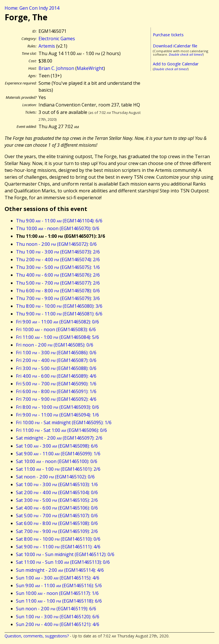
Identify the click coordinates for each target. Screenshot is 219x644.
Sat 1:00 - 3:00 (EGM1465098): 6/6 (57, 446)
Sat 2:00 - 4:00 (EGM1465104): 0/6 (57, 492)
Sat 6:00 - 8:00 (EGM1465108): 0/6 (57, 523)
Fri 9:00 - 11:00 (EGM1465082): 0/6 (57, 322)
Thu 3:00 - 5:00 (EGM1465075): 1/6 (58, 267)
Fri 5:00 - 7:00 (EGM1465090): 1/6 (56, 384)
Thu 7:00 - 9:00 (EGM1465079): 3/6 (58, 298)
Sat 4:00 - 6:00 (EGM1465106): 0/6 (57, 508)
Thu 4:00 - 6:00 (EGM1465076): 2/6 (58, 275)
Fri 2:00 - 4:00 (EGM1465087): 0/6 (56, 360)
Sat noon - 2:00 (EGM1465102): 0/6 (55, 477)
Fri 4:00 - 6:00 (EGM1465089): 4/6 (56, 376)
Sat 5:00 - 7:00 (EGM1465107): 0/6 (57, 516)
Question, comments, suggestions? (37, 636)
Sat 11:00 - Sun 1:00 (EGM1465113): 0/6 (63, 562)
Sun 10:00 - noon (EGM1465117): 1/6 (57, 593)
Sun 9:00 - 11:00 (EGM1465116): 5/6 (59, 585)
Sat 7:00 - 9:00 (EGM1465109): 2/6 (57, 531)
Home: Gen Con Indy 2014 (32, 8)
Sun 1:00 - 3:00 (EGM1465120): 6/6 (58, 617)
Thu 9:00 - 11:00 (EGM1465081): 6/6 (59, 314)
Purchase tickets (168, 35)
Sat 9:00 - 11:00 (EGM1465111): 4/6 (58, 547)
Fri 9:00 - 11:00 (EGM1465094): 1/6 (57, 415)
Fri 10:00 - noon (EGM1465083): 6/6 (56, 329)
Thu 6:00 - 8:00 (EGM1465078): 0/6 (58, 291)
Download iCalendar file (175, 46)
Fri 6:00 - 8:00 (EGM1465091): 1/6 (56, 391)
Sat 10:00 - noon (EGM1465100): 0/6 (57, 461)
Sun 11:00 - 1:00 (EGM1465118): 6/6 (59, 601)
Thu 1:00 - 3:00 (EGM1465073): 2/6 (58, 252)
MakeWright (90, 68)
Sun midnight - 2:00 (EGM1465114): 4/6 (60, 570)
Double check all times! (186, 54)
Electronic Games (57, 39)
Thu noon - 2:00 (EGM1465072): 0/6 (56, 244)
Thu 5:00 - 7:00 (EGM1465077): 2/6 (58, 283)
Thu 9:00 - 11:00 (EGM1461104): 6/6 (59, 221)
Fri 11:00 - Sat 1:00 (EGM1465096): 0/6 (61, 430)
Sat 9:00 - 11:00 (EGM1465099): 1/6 (58, 454)
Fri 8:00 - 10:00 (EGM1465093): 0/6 (57, 407)
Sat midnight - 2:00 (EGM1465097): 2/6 (59, 438)
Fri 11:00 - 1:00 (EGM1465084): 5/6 (57, 337)
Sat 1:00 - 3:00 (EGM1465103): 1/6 (57, 484)
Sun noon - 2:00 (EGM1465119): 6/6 (56, 609)
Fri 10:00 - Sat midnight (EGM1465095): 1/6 (64, 422)
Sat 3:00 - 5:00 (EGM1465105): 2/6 (57, 500)
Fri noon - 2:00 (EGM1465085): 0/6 (55, 345)
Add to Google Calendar (176, 64)
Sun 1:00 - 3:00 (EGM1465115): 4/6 (58, 578)
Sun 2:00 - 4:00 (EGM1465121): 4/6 (58, 624)
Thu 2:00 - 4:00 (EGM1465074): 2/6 (58, 259)
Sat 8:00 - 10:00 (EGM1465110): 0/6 (58, 539)
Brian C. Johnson (56, 68)
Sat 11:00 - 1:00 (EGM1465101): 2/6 (58, 469)
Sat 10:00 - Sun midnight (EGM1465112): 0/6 (65, 554)
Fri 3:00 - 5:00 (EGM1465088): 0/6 (56, 368)
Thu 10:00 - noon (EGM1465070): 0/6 (58, 228)
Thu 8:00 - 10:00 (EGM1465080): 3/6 (59, 306)
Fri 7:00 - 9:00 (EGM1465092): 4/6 (56, 399)
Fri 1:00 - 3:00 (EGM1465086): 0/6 (56, 353)
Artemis (47, 46)
